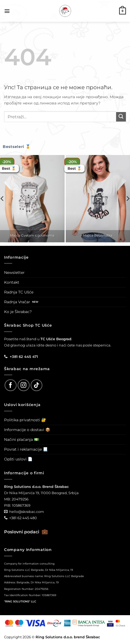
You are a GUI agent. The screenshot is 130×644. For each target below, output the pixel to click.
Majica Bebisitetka (98, 235)
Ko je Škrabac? (18, 312)
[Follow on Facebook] (11, 385)
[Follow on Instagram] (24, 385)
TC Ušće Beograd (56, 339)
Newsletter (14, 273)
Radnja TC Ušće (19, 292)
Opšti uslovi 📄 (18, 459)
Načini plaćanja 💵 (21, 439)
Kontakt (12, 282)
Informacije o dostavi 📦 (27, 430)
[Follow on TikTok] (37, 385)
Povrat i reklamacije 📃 (26, 449)
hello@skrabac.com (27, 512)
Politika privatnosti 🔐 (25, 420)
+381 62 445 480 (23, 518)
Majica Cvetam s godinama (32, 235)
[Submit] (121, 117)
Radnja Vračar (17, 302)
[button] (7, 11)
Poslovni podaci (26, 532)
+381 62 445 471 (24, 357)
